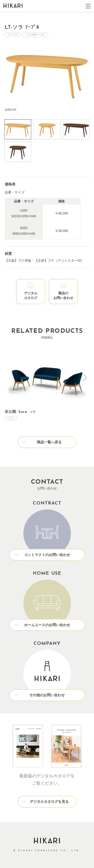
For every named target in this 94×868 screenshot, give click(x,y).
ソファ (11, 418)
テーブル (13, 35)
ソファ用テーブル (35, 35)
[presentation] (85, 377)
